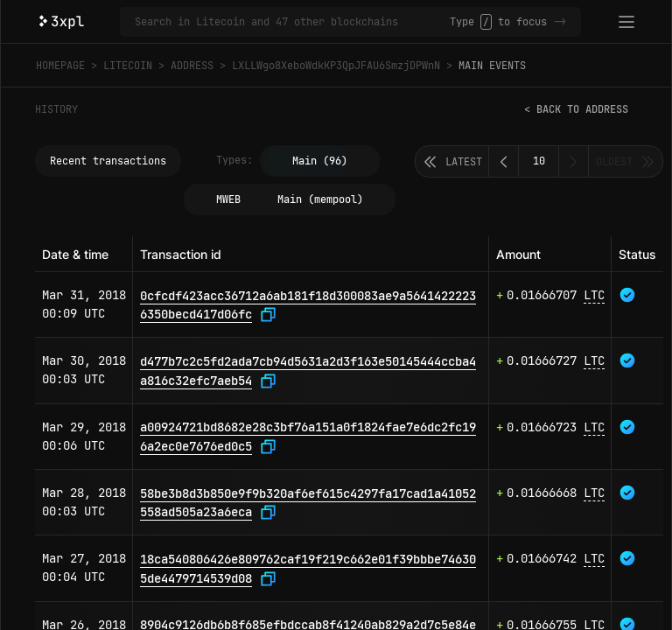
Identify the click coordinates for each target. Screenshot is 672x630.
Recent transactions (108, 161)
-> (560, 22)
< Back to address (576, 109)
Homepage (60, 66)
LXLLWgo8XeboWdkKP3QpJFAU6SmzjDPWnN (336, 66)
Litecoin (128, 66)
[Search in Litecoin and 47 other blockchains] (292, 22)
